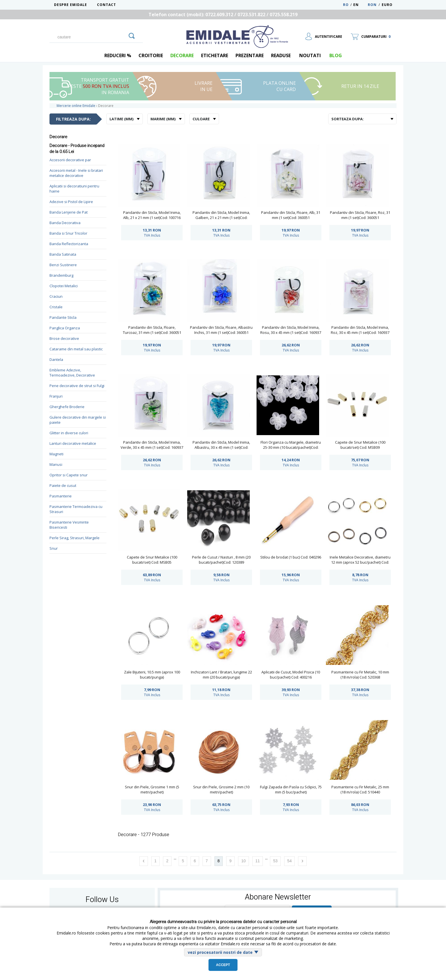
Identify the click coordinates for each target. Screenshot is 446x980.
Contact (107, 5)
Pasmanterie (61, 496)
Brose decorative (64, 338)
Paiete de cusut (63, 485)
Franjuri (56, 396)
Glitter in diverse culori (69, 433)
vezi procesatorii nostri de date (220, 952)
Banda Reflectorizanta (69, 244)
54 (290, 861)
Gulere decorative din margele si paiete (78, 420)
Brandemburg (61, 275)
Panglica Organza (65, 328)
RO (346, 5)
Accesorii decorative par (70, 160)
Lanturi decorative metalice (73, 443)
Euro (387, 5)
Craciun (56, 296)
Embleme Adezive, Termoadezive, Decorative (72, 373)
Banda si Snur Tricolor (68, 233)
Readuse (281, 55)
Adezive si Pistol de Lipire (71, 202)
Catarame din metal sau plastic (76, 349)
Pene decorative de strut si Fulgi (77, 386)
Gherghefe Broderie (67, 407)
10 (243, 861)
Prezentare (250, 55)
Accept (223, 965)
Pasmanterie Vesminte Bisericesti (69, 525)
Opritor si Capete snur (69, 475)
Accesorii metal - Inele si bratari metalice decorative (76, 173)
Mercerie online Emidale (76, 106)
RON (372, 5)
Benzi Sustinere (63, 265)
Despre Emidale (71, 5)
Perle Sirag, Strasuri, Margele (75, 538)
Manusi (56, 464)
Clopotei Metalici (64, 286)
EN (360, 5)
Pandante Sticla (63, 317)
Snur (54, 548)
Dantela (56, 359)
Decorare (182, 55)
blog (336, 55)
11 (258, 861)
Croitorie (151, 55)
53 (275, 861)
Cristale (56, 307)
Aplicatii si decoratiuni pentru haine (74, 189)
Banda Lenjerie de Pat (69, 212)
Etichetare (215, 55)
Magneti (56, 454)
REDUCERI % (118, 55)
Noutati (310, 55)
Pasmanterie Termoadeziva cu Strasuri (76, 509)
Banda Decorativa (65, 223)
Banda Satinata (63, 254)
